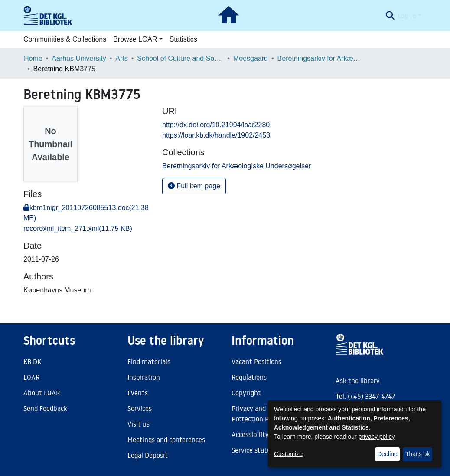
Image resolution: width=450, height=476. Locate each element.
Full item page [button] (194, 186)
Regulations (249, 377)
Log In (407, 16)
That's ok (417, 454)
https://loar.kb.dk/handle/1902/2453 (216, 135)
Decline (387, 454)
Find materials (149, 361)
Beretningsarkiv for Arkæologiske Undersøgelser (321, 58)
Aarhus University (79, 58)
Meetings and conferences (166, 440)
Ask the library (358, 381)
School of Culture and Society (180, 58)
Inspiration (144, 377)
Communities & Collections (65, 39)
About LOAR (42, 393)
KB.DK (32, 361)
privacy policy (377, 437)
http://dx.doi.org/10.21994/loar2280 (216, 125)
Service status (253, 450)
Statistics (183, 39)
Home (33, 58)
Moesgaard (251, 58)
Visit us (139, 424)
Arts (121, 58)
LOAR (31, 377)
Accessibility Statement (267, 434)
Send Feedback (45, 408)
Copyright (246, 393)
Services (140, 408)
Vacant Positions (256, 361)
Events (138, 393)
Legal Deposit (148, 455)
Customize (288, 454)
